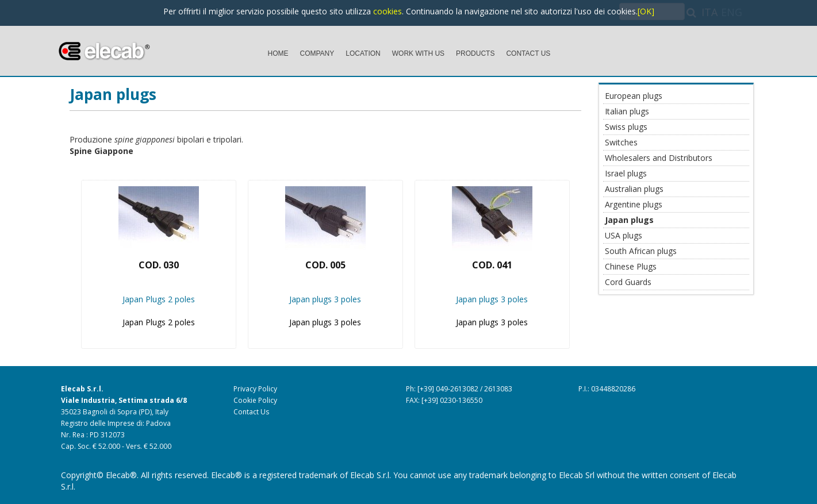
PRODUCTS (475, 53)
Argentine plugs (634, 204)
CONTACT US (528, 53)
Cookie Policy (255, 400)
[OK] (646, 11)
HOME (278, 53)
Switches (621, 142)
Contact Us (251, 412)
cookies (388, 11)
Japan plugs (113, 94)
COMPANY (317, 53)
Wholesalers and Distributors (659, 158)
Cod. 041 (492, 265)
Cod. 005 (325, 265)
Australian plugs (634, 189)
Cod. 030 (159, 265)
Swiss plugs (626, 127)
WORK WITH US (418, 53)
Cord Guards (628, 282)
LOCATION (363, 53)
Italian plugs (627, 111)
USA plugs (624, 235)
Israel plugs (626, 173)
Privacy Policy (255, 389)
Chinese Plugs (631, 266)
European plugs (634, 96)
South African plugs (641, 251)
